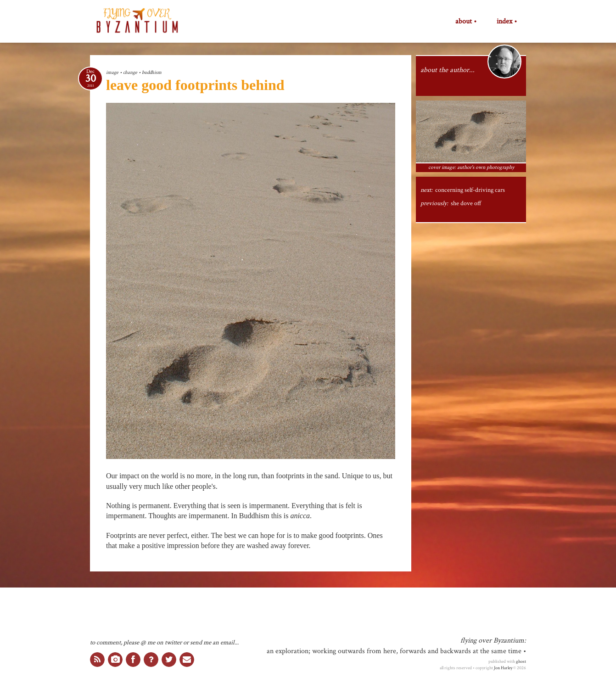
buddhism (152, 72)
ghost (521, 661)
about (464, 22)
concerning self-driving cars (470, 190)
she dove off (466, 203)
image (112, 72)
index (504, 22)
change (130, 72)
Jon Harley (503, 668)
